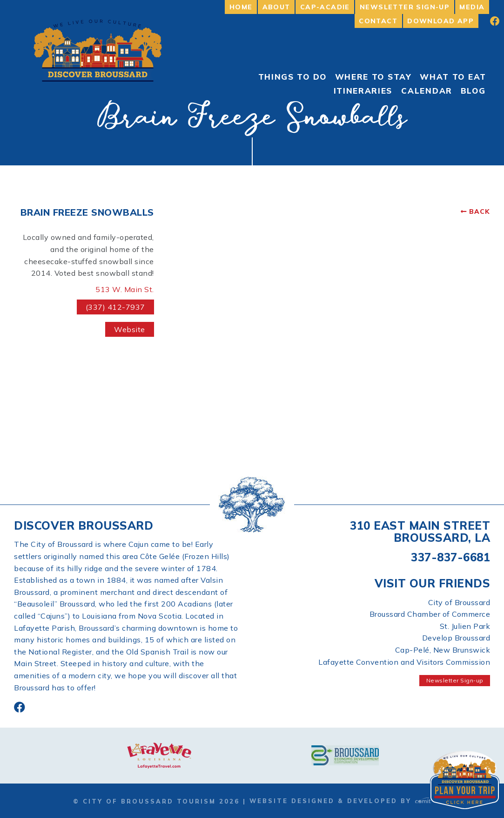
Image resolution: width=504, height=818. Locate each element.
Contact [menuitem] (378, 21)
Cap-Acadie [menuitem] (325, 7)
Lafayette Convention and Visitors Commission (404, 662)
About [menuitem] (276, 7)
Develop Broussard (456, 638)
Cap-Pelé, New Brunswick (443, 650)
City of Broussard (459, 602)
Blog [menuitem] (473, 91)
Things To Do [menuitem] (292, 77)
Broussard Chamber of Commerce (430, 614)
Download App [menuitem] (440, 21)
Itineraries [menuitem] (363, 91)
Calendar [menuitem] (427, 91)
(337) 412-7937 (115, 307)
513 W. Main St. (125, 289)
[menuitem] (489, 21)
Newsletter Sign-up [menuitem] (405, 7)
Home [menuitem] (241, 7)
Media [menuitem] (472, 7)
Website (130, 329)
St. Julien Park (465, 626)
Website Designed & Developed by (340, 801)
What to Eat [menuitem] (453, 77)
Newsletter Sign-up (455, 680)
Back (480, 211)
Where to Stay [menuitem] (373, 77)
